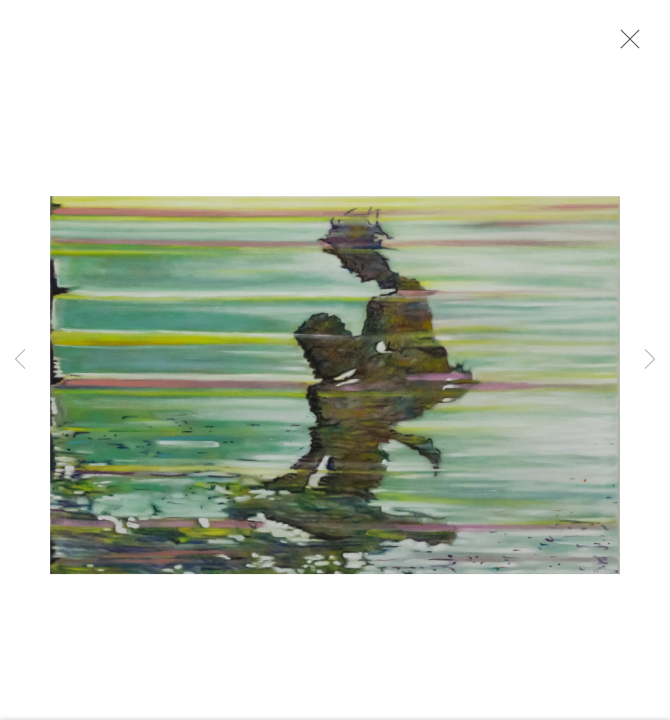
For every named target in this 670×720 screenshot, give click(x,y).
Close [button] (625, 45)
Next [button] (650, 360)
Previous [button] (20, 360)
